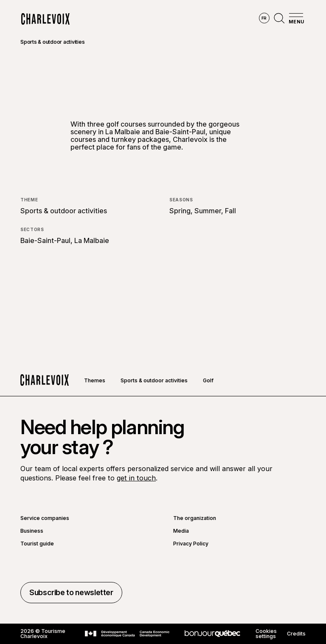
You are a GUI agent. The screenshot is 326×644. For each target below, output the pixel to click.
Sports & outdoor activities (53, 42)
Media (181, 531)
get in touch (136, 478)
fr (264, 18)
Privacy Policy (191, 544)
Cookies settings (266, 634)
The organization (195, 518)
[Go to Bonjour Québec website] (212, 634)
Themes (95, 380)
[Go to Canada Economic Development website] (127, 634)
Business (32, 531)
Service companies (45, 518)
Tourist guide (37, 544)
